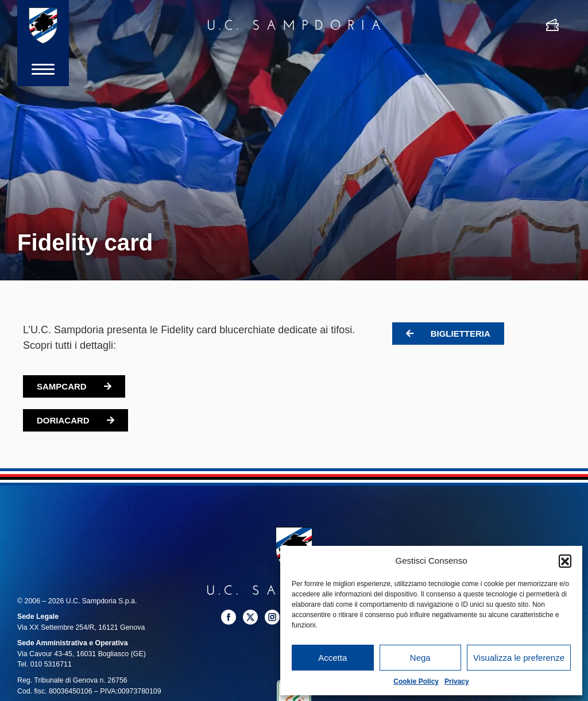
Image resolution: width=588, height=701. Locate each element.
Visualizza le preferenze (519, 658)
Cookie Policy (416, 681)
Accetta (332, 658)
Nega (420, 658)
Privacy (457, 681)
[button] (565, 561)
